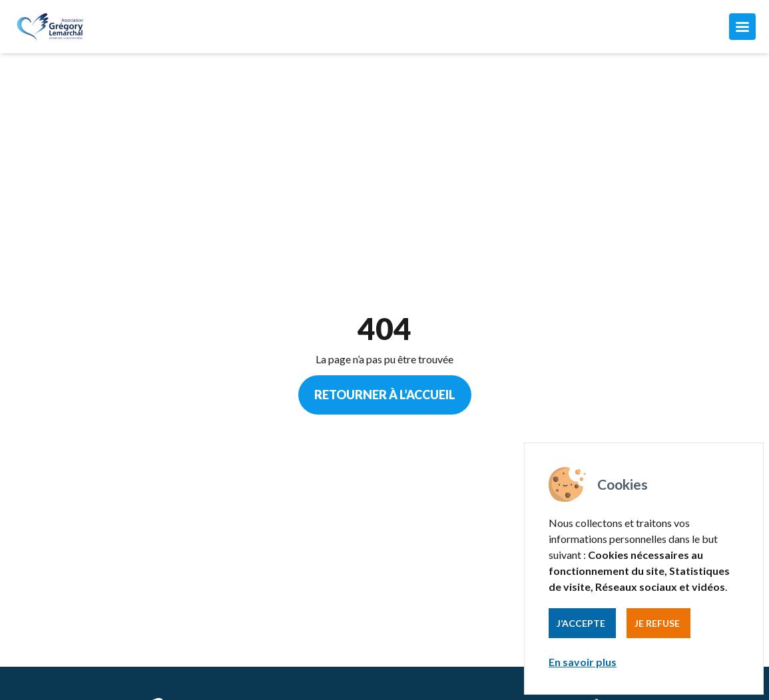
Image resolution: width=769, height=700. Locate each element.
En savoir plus (583, 662)
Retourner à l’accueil (385, 395)
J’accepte (581, 623)
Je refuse (657, 623)
